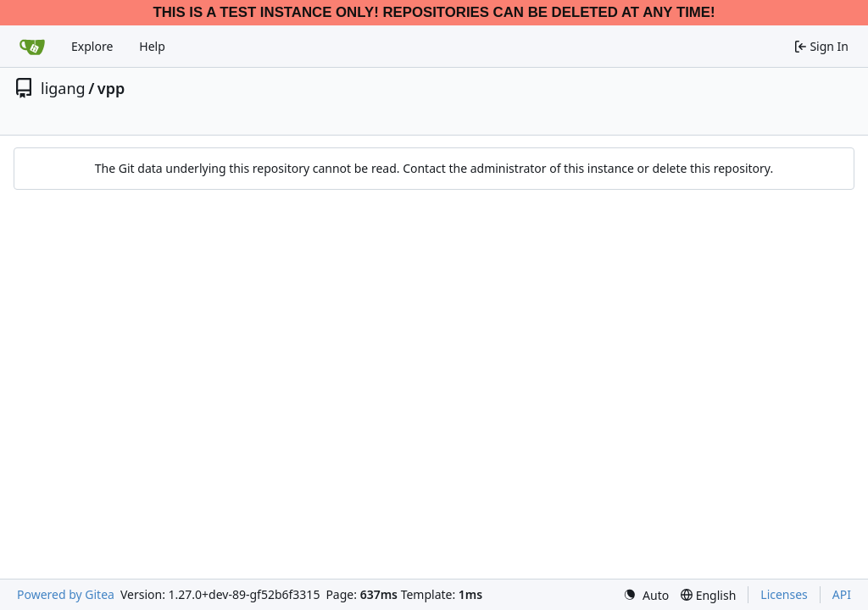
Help (152, 46)
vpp (111, 88)
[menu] (646, 595)
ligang (63, 88)
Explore (92, 46)
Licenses (784, 594)
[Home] (32, 47)
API (842, 594)
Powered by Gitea (66, 594)
